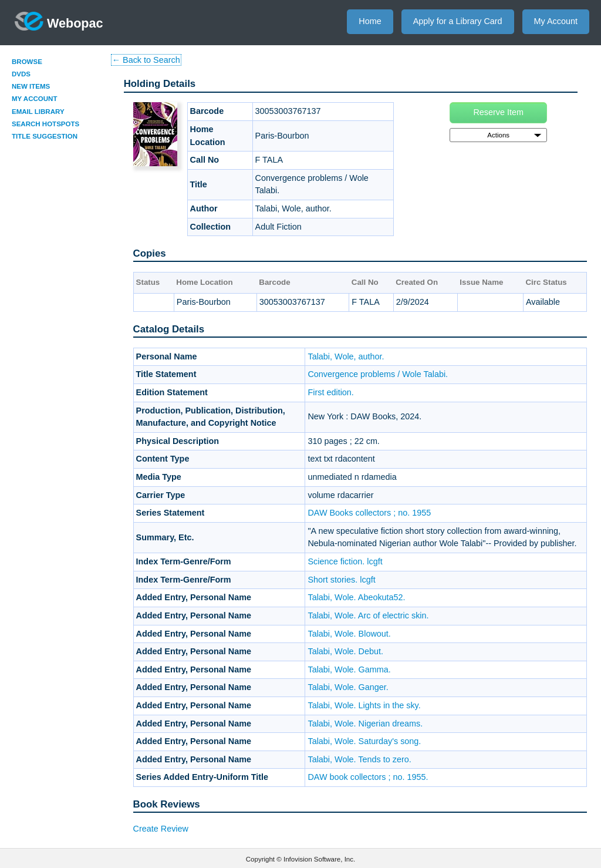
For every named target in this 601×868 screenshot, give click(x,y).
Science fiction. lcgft (345, 561)
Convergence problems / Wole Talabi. (378, 374)
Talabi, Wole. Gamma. (349, 669)
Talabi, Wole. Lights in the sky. (364, 705)
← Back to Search (146, 60)
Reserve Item (498, 112)
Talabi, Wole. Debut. (345, 651)
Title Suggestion (45, 136)
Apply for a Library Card (458, 21)
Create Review (161, 829)
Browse (27, 62)
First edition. (330, 392)
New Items (31, 86)
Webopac (59, 21)
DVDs (21, 74)
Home (370, 21)
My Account (556, 21)
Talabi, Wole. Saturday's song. (364, 741)
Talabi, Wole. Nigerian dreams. (365, 724)
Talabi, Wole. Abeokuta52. (356, 597)
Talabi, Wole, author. (346, 356)
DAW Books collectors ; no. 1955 (369, 513)
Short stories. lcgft (341, 580)
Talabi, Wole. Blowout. (349, 634)
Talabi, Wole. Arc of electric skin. (368, 615)
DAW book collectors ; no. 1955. (368, 777)
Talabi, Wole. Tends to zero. (359, 759)
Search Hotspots (45, 124)
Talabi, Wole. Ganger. (348, 687)
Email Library (38, 112)
